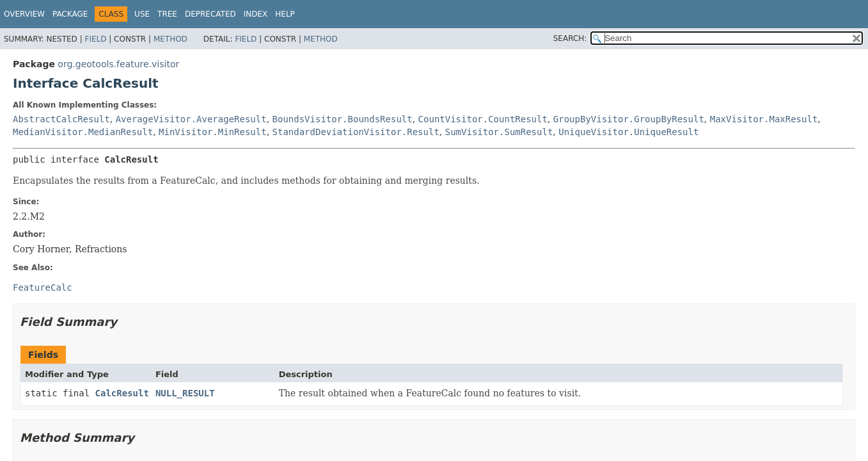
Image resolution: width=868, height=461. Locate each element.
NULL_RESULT (185, 393)
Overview (24, 14)
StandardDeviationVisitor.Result (356, 132)
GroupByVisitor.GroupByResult (629, 119)
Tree (167, 14)
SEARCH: (570, 38)
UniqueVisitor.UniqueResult (628, 132)
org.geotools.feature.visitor (118, 64)
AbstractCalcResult (61, 119)
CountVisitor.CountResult (483, 119)
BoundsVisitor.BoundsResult (343, 119)
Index (256, 14)
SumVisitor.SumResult (499, 132)
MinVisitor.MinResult (213, 132)
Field (95, 39)
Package (70, 14)
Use (142, 14)
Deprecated (210, 14)
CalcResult (122, 393)
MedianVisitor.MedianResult (83, 132)
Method (170, 39)
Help (285, 14)
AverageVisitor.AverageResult (191, 119)
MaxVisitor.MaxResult (764, 119)
